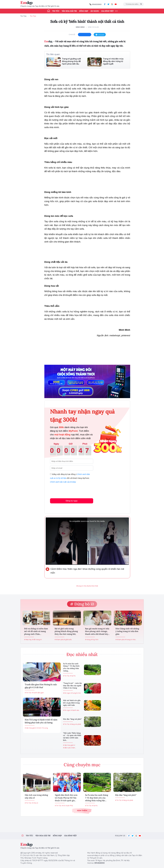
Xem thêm (82, 810)
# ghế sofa (68, 640)
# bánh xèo (75, 710)
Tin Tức (24, 16)
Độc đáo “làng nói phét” (72, 719)
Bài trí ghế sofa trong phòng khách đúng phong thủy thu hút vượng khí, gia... (66, 632)
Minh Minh (80, 27)
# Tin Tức (28, 693)
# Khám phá (59, 640)
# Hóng (88, 640)
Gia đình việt (70, 836)
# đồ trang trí (37, 640)
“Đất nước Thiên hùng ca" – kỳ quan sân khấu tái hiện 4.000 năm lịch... (72, 737)
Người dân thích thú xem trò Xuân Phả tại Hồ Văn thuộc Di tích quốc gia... (66, 798)
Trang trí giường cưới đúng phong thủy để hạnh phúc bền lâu (71, 61)
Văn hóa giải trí (69, 11)
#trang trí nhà (81, 586)
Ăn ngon (95, 11)
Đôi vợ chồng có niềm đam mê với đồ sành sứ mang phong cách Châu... (36, 631)
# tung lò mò (76, 693)
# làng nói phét (76, 724)
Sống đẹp (84, 11)
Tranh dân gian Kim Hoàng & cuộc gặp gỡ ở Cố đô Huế (41, 686)
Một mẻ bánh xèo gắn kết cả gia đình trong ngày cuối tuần (72, 703)
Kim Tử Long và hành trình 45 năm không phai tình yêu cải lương (41, 721)
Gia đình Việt (107, 11)
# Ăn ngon (67, 693)
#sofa (89, 586)
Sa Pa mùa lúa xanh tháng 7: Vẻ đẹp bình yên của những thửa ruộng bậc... (97, 798)
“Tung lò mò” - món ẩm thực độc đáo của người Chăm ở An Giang (72, 686)
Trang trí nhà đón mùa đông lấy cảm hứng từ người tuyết (113, 61)
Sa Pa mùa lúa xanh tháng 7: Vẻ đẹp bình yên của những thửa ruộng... (71, 667)
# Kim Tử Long (43, 728)
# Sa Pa (73, 676)
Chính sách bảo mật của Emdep (63, 482)
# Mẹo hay (28, 640)
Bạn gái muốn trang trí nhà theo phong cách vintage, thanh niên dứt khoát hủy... (97, 631)
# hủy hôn (95, 640)
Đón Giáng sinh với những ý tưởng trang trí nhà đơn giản (127, 631)
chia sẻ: (72, 34)
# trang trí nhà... (131, 640)
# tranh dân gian (38, 693)
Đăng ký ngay (72, 501)
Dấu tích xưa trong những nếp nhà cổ (36, 796)
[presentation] (68, 490)
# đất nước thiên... (70, 748)
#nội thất (95, 586)
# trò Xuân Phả (67, 806)
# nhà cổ (35, 803)
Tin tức (56, 11)
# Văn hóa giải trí (31, 728)
